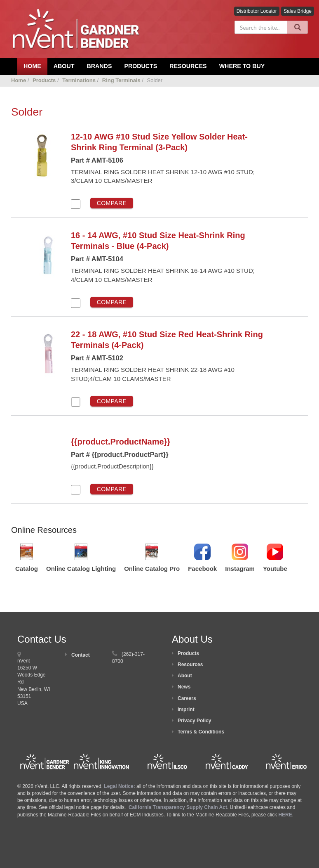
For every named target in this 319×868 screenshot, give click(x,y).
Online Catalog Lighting (81, 569)
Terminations (79, 80)
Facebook (202, 569)
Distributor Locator (257, 11)
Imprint (186, 710)
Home (19, 80)
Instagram (240, 569)
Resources (188, 66)
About (185, 676)
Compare (112, 203)
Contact (81, 655)
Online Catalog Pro (152, 569)
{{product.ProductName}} (121, 442)
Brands (99, 66)
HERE (285, 815)
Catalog (27, 569)
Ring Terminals (121, 80)
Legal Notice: (120, 786)
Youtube (275, 569)
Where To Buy (242, 66)
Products (141, 66)
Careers (187, 698)
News (184, 687)
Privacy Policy (194, 721)
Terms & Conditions (201, 732)
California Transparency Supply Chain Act (178, 807)
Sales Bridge (298, 11)
